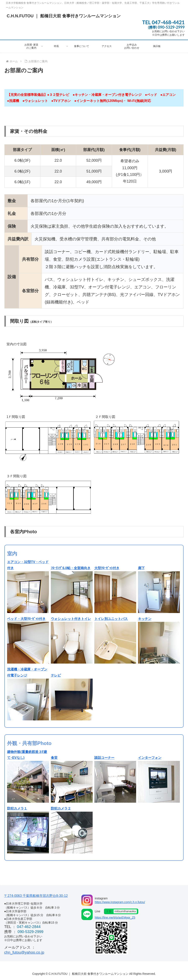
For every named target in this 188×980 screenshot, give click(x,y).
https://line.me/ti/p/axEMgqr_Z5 (115, 918)
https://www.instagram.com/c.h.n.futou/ (120, 902)
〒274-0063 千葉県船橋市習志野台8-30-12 (36, 896)
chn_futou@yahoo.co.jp (24, 952)
